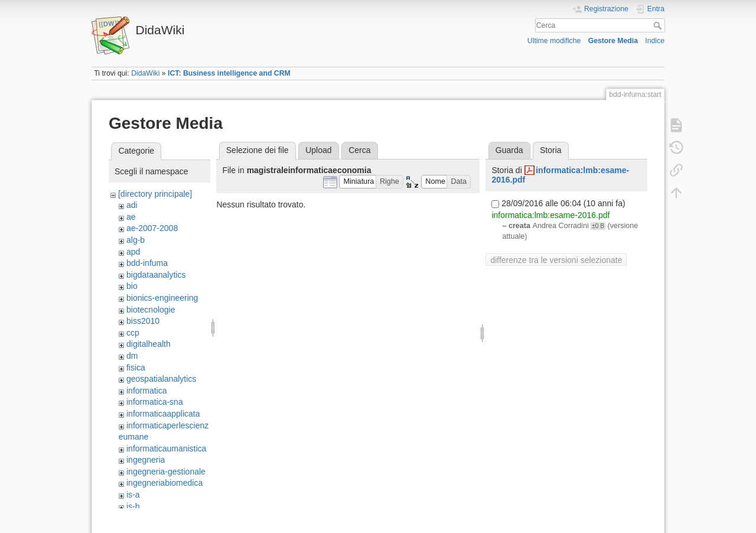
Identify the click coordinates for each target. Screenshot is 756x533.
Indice (655, 41)
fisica (136, 368)
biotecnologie (151, 310)
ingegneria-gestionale (166, 472)
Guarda (509, 150)
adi (132, 205)
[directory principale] (155, 194)
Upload (318, 150)
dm (132, 356)
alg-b (136, 240)
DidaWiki (145, 73)
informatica (146, 391)
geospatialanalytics (161, 379)
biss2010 (143, 321)
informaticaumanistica (166, 448)
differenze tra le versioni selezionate (556, 260)
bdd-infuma (147, 263)
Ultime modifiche (554, 41)
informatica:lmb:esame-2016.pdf (550, 215)
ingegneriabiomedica (164, 483)
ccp (133, 333)
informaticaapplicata (163, 414)
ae (131, 217)
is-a (133, 495)
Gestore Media (613, 41)
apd (133, 252)
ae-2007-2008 (152, 228)
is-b (133, 506)
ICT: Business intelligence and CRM (229, 73)
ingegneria (146, 460)
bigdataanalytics (156, 275)
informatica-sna (155, 402)
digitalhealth (149, 344)
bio (132, 286)
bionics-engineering (162, 298)
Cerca (659, 25)
